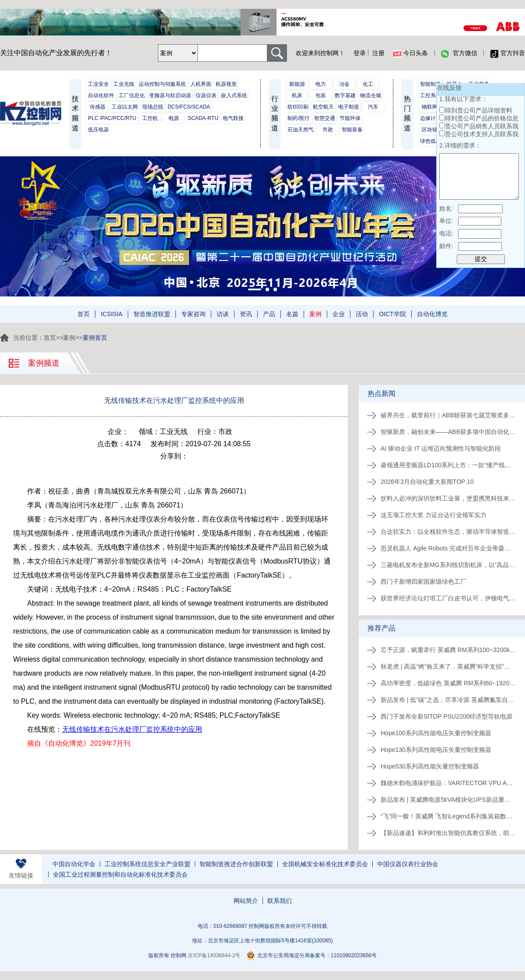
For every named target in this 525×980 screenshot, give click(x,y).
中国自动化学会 (74, 864)
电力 (321, 84)
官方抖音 (508, 53)
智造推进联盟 (152, 314)
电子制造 (349, 107)
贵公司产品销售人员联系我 (482, 126)
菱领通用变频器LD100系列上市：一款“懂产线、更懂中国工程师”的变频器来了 (448, 465)
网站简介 (246, 901)
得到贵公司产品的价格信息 (482, 118)
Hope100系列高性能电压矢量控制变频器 (436, 733)
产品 (269, 314)
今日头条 (411, 53)
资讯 (246, 314)
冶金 (344, 84)
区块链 (430, 130)
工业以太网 (125, 107)
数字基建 (345, 95)
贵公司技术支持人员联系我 (482, 134)
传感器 (98, 107)
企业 (339, 314)
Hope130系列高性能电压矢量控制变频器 (436, 750)
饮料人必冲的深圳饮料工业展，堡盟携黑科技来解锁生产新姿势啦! (448, 498)
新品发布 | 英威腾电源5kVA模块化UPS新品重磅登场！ (448, 800)
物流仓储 (371, 95)
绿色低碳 (430, 141)
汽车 (373, 107)
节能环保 (350, 118)
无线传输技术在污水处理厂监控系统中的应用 (132, 729)
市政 (328, 130)
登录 (360, 53)
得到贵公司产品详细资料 (479, 110)
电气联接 (233, 118)
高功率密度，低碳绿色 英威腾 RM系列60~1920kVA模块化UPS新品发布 (448, 683)
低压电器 (98, 130)
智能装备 (352, 130)
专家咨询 (193, 314)
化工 (368, 84)
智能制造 (430, 84)
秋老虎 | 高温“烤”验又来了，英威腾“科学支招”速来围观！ (448, 666)
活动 (362, 314)
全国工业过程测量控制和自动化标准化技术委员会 (120, 874)
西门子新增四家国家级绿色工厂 (423, 582)
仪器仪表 (206, 95)
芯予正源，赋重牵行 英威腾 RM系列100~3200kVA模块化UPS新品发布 (448, 650)
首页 (84, 314)
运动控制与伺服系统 (162, 84)
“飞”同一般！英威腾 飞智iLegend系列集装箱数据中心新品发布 (448, 816)
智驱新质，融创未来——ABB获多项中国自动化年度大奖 (448, 432)
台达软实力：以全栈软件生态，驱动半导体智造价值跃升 (448, 532)
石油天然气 (301, 130)
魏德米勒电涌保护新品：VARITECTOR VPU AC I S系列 (448, 783)
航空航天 (323, 107)
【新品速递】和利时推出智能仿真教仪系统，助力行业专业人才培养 (448, 833)
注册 (378, 53)
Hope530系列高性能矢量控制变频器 (430, 766)
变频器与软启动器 (170, 95)
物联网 (430, 107)
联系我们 (280, 901)
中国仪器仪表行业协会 (408, 864)
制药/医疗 (299, 118)
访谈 (223, 314)
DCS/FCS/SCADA (189, 107)
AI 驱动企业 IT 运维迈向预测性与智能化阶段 (441, 448)
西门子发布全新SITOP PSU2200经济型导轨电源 (446, 716)
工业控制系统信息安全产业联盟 (147, 864)
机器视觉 (226, 84)
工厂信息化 (132, 95)
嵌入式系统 (234, 95)
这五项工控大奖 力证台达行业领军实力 (434, 515)
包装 (321, 95)
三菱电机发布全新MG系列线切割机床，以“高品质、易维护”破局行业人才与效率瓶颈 (448, 565)
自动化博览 (432, 314)
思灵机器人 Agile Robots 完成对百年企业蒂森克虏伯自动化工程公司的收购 (448, 548)
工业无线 (124, 84)
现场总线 (153, 107)
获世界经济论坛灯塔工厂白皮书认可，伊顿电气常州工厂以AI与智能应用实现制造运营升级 (448, 598)
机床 (297, 95)
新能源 (297, 84)
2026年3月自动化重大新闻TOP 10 (427, 482)
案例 (315, 314)
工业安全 (98, 84)
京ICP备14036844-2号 (214, 955)
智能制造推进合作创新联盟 (236, 864)
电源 (174, 118)
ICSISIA (112, 314)
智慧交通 (325, 118)
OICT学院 (392, 314)
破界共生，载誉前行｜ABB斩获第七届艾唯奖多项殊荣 (448, 415)
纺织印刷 (298, 107)
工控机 (150, 118)
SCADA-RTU (203, 118)
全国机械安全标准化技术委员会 (325, 864)
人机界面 (201, 84)
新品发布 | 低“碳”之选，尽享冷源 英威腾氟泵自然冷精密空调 (448, 700)
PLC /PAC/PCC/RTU (112, 118)
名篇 (292, 314)
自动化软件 (101, 95)
